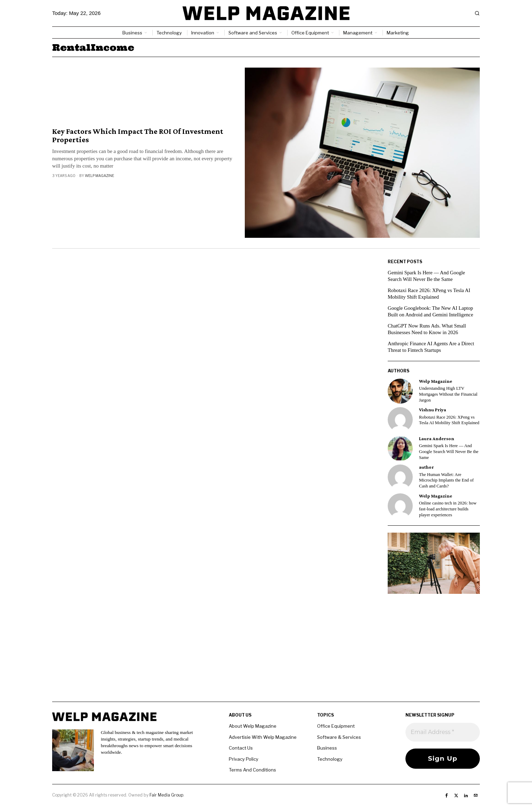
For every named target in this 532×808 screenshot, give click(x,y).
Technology (330, 759)
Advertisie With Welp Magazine (263, 737)
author (426, 467)
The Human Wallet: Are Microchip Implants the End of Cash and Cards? (446, 480)
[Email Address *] (443, 732)
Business (327, 748)
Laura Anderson (437, 439)
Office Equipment (336, 726)
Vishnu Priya (433, 410)
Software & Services (339, 737)
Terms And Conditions (252, 770)
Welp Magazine (99, 176)
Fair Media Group (166, 795)
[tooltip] (400, 391)
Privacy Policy (244, 759)
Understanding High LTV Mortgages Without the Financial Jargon (448, 394)
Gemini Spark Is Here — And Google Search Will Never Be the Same (449, 451)
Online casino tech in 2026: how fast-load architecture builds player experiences (448, 509)
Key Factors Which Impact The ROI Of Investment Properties (138, 136)
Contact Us (241, 748)
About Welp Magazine (253, 726)
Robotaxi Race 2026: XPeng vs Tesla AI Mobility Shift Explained (449, 420)
